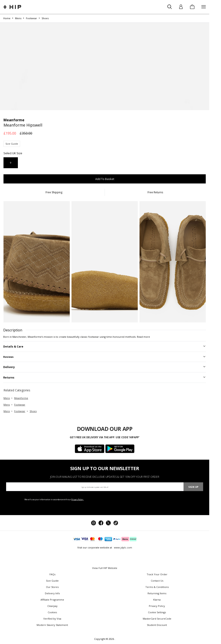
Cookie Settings (157, 612)
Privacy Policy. (77, 499)
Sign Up (193, 487)
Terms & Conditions (157, 587)
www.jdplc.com (123, 547)
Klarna (157, 600)
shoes (33, 411)
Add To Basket (105, 179)
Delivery (9, 367)
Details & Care (13, 347)
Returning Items (157, 593)
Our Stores (52, 587)
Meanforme (21, 398)
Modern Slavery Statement (52, 625)
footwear (20, 405)
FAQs (52, 574)
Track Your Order (157, 574)
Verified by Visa (52, 619)
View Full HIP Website (105, 568)
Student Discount (157, 625)
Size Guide (12, 144)
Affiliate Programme (52, 600)
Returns (9, 378)
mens (7, 398)
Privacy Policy (157, 606)
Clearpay (52, 606)
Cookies (52, 612)
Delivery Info (52, 593)
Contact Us (157, 581)
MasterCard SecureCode (157, 619)
